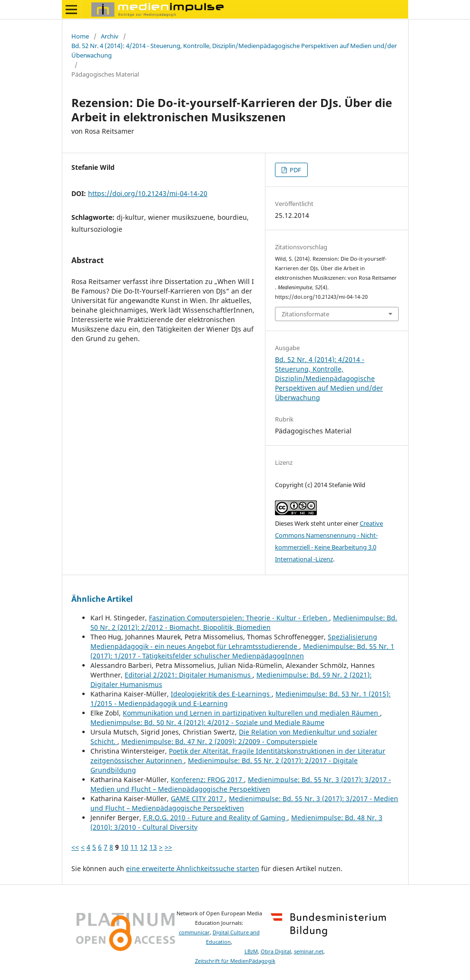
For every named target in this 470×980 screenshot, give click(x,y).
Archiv (110, 36)
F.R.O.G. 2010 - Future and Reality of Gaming (215, 818)
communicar (194, 932)
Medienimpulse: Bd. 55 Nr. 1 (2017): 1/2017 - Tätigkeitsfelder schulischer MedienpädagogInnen (242, 651)
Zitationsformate (305, 314)
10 (125, 847)
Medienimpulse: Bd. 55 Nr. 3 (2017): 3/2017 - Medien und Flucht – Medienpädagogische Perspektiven (241, 784)
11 (134, 847)
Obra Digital (276, 951)
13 (153, 847)
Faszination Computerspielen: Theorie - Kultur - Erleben (239, 618)
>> (168, 847)
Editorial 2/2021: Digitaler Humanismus (189, 675)
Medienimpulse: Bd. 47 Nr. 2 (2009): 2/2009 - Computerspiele (219, 741)
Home (80, 36)
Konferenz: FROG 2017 (207, 779)
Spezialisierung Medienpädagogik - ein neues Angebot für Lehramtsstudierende (234, 642)
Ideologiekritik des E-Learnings (221, 694)
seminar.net (309, 951)
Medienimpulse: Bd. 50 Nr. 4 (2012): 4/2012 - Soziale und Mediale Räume (207, 722)
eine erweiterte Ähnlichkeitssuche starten (193, 868)
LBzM (251, 951)
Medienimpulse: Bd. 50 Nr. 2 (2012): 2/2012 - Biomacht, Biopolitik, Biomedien (244, 622)
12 (144, 847)
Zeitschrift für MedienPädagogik (235, 961)
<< (75, 847)
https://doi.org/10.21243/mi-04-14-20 (148, 193)
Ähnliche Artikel (102, 599)
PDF (295, 170)
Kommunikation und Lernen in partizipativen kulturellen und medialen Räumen (251, 713)
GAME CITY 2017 (198, 799)
